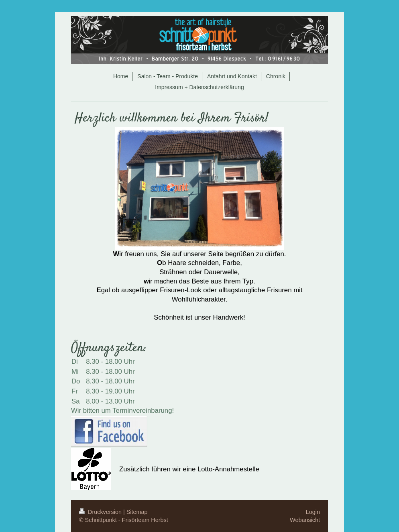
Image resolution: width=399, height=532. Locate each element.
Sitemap (137, 512)
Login (313, 512)
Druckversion (101, 512)
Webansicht (305, 520)
